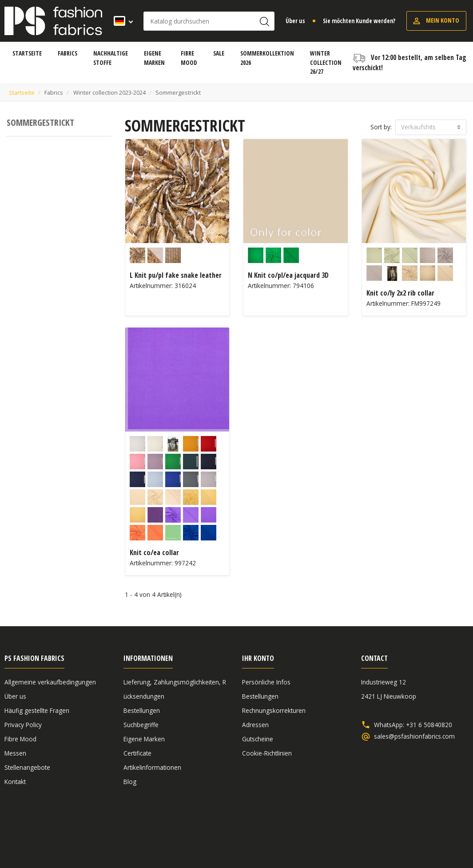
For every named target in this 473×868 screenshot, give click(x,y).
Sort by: (381, 127)
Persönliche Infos (266, 682)
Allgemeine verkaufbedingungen (50, 682)
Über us (295, 21)
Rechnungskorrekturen (274, 710)
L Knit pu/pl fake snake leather (176, 275)
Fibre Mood (20, 739)
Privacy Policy (23, 725)
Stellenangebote (27, 767)
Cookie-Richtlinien (267, 753)
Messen (15, 753)
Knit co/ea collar (154, 552)
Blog (130, 782)
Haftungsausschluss (400, 829)
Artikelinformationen (152, 767)
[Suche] (209, 21)
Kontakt (15, 782)
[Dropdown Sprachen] (121, 21)
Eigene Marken (144, 739)
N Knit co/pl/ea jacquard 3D (288, 275)
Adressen (255, 725)
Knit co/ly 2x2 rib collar (400, 293)
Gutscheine (258, 739)
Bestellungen (142, 710)
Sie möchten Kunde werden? (359, 21)
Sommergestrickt (40, 122)
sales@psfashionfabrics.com (414, 736)
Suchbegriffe (141, 725)
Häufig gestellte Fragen (37, 710)
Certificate (137, 753)
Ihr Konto (258, 658)
